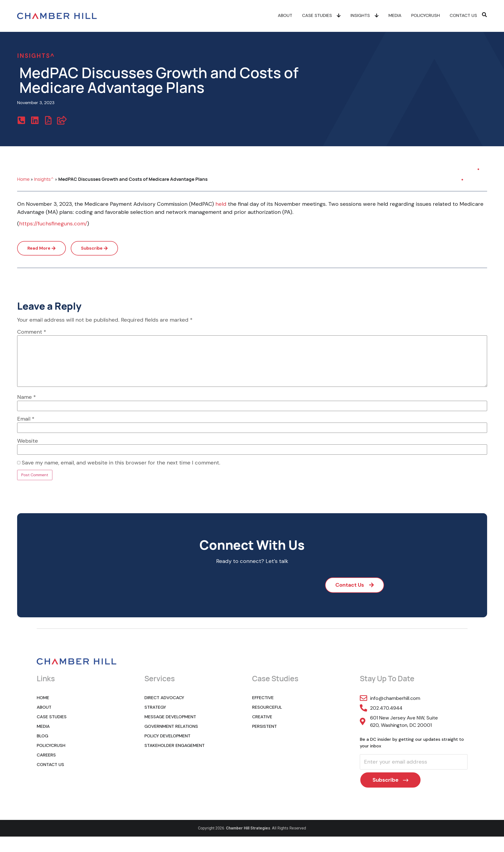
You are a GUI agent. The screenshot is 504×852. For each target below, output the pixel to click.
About (285, 16)
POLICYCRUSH (426, 16)
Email (26, 419)
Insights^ (44, 179)
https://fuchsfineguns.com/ (53, 224)
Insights (365, 16)
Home (23, 179)
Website (28, 441)
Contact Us (463, 16)
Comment (32, 332)
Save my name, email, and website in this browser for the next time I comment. (121, 463)
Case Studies (321, 16)
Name (27, 397)
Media (395, 16)
